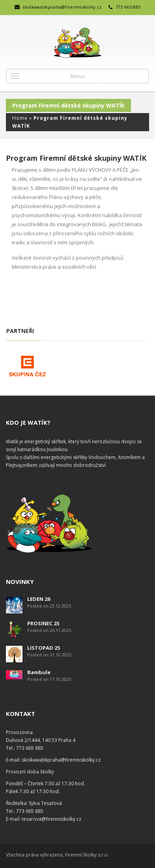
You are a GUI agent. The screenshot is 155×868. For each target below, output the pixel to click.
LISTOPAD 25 (44, 648)
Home (20, 118)
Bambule (39, 672)
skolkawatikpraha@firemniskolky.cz (62, 7)
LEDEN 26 (39, 599)
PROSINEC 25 (43, 623)
